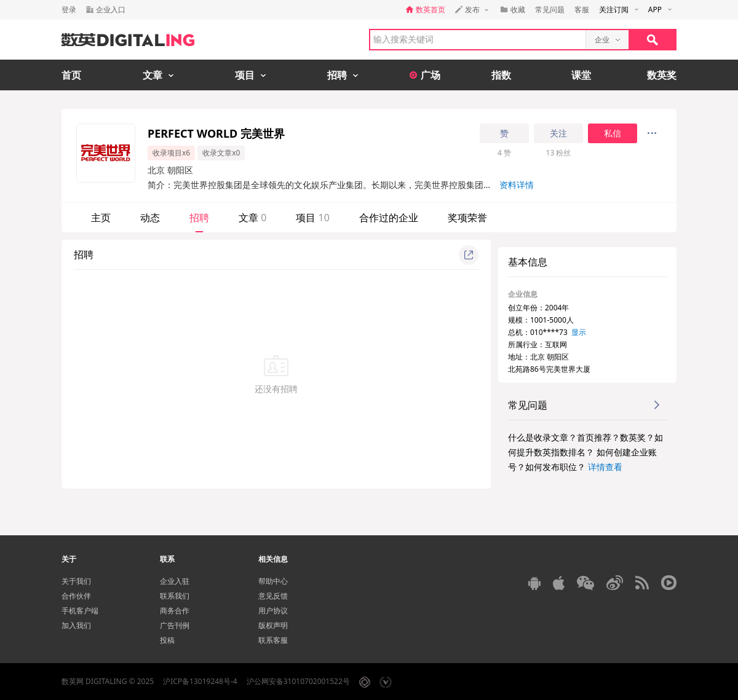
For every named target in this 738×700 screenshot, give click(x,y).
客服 (582, 10)
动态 (150, 218)
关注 (558, 133)
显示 (579, 332)
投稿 (167, 640)
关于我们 (76, 581)
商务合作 (175, 611)
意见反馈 (273, 596)
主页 (101, 218)
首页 (71, 75)
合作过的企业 (389, 218)
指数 (501, 75)
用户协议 (273, 611)
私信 (613, 133)
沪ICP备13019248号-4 (200, 681)
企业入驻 (175, 581)
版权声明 (273, 625)
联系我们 (175, 596)
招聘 (199, 218)
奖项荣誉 (467, 218)
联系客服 (273, 640)
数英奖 (662, 75)
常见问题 (550, 10)
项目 (312, 218)
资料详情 (517, 185)
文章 (252, 218)
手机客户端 (80, 611)
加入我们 (76, 625)
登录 (69, 10)
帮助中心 (273, 581)
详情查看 (605, 467)
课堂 (581, 75)
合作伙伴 (76, 596)
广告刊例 (175, 625)
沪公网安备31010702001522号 (298, 681)
